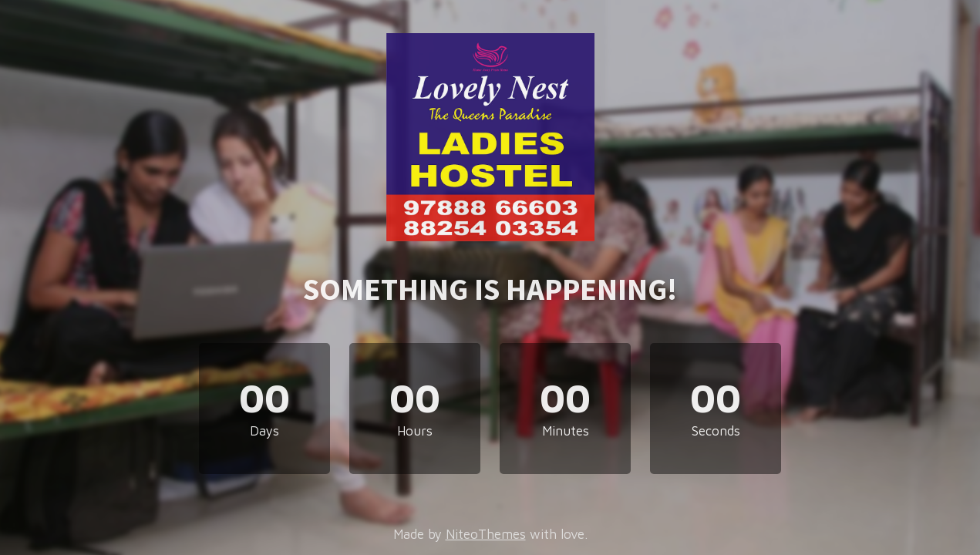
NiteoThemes (486, 534)
